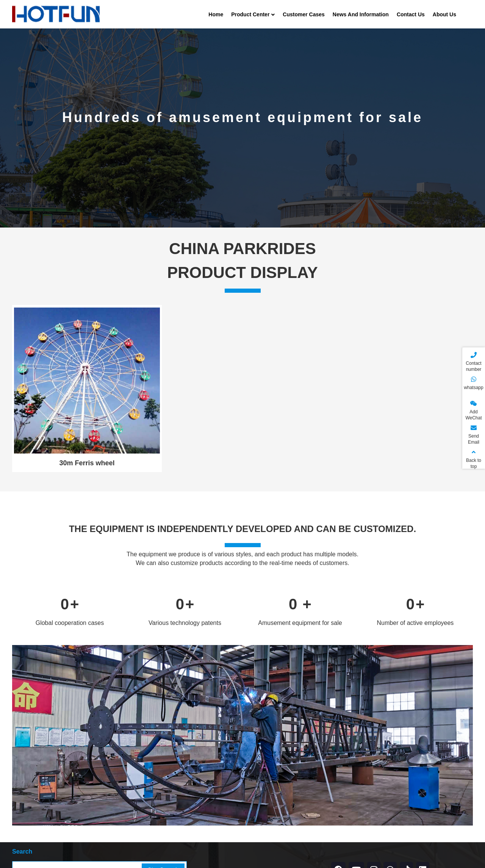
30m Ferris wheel (87, 463)
